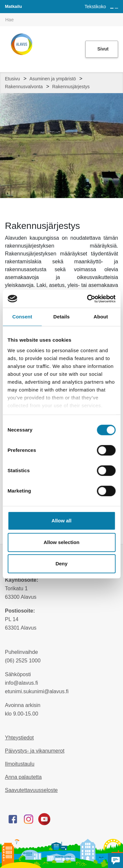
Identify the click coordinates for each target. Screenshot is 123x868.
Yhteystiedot (19, 738)
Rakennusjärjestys (71, 87)
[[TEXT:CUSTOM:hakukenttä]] (61, 20)
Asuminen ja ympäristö (53, 79)
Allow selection (61, 542)
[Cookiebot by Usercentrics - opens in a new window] (88, 299)
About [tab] (101, 317)
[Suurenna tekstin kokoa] (112, 8)
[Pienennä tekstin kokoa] (116, 8)
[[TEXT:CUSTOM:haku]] (118, 15)
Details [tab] (62, 317)
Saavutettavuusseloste (31, 790)
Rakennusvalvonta (24, 87)
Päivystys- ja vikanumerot (35, 751)
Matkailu (13, 6)
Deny (61, 564)
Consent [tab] (22, 317)
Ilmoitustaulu (20, 764)
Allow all (61, 521)
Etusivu (12, 79)
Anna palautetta (23, 777)
